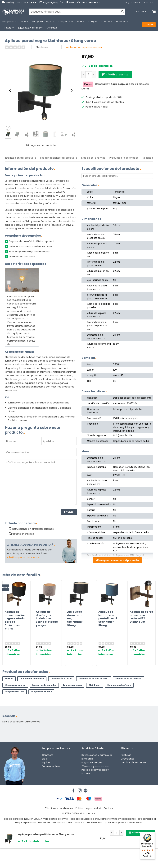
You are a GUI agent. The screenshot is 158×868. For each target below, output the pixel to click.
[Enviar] (122, 12)
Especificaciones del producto (59, 158)
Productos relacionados (124, 158)
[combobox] (77, 12)
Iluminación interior (61, 679)
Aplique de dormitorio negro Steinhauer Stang (75, 619)
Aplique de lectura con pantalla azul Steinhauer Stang (108, 619)
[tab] (20, 158)
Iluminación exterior (30, 28)
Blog (127, 2)
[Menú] (153, 834)
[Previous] (10, 90)
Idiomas (148, 2)
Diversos (53, 28)
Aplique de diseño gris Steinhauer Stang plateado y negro (47, 619)
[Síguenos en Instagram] (79, 790)
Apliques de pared (100, 22)
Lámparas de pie (43, 22)
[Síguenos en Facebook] (73, 790)
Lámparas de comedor (44, 685)
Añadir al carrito (117, 75)
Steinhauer (95, 685)
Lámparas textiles (15, 692)
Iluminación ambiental (32, 679)
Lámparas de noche (41, 692)
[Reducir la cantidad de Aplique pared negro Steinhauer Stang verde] (83, 75)
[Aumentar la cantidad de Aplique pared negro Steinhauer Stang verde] (94, 75)
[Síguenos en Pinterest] (85, 790)
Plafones (122, 22)
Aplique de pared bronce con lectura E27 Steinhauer (141, 617)
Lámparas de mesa (71, 22)
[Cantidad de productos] (89, 75)
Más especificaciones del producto (117, 560)
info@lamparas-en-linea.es (23, 557)
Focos (9, 28)
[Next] (71, 90)
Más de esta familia (93, 158)
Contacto (136, 2)
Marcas (9, 679)
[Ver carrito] (154, 12)
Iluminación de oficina (119, 685)
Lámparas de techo (15, 22)
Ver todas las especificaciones (84, 47)
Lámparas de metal (15, 685)
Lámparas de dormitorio (128, 679)
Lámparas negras (72, 685)
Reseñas (148, 158)
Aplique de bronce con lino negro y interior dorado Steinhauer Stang (15, 620)
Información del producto (20, 158)
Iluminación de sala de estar (94, 679)
